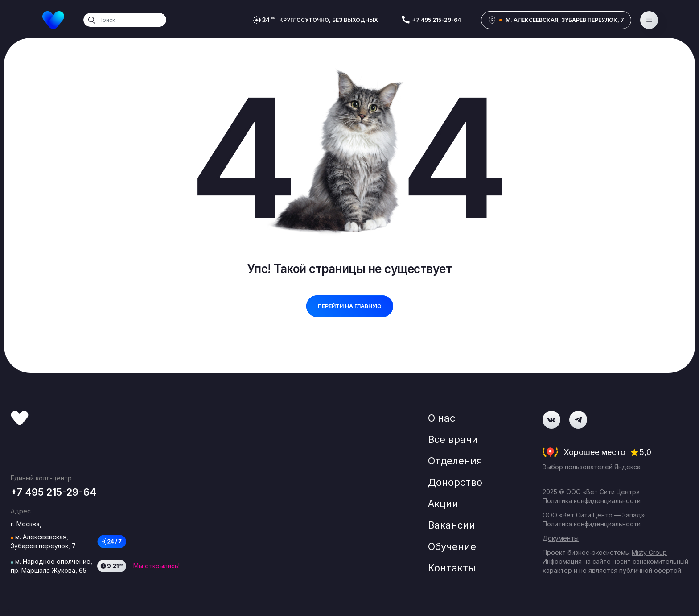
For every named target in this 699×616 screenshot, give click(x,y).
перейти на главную (350, 306)
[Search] (125, 20)
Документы (561, 538)
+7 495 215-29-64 (437, 20)
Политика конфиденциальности (592, 501)
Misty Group (649, 552)
